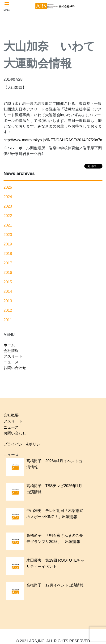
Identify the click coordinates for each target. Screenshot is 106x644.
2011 (8, 320)
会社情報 (11, 351)
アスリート (13, 356)
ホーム (9, 345)
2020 (8, 235)
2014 (8, 291)
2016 (8, 273)
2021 (8, 225)
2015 (8, 282)
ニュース (11, 362)
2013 (8, 301)
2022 (8, 216)
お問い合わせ (15, 368)
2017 (8, 263)
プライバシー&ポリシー (24, 444)
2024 (8, 197)
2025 (8, 187)
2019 (8, 244)
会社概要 (11, 415)
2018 (8, 254)
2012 (8, 310)
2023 (8, 206)
